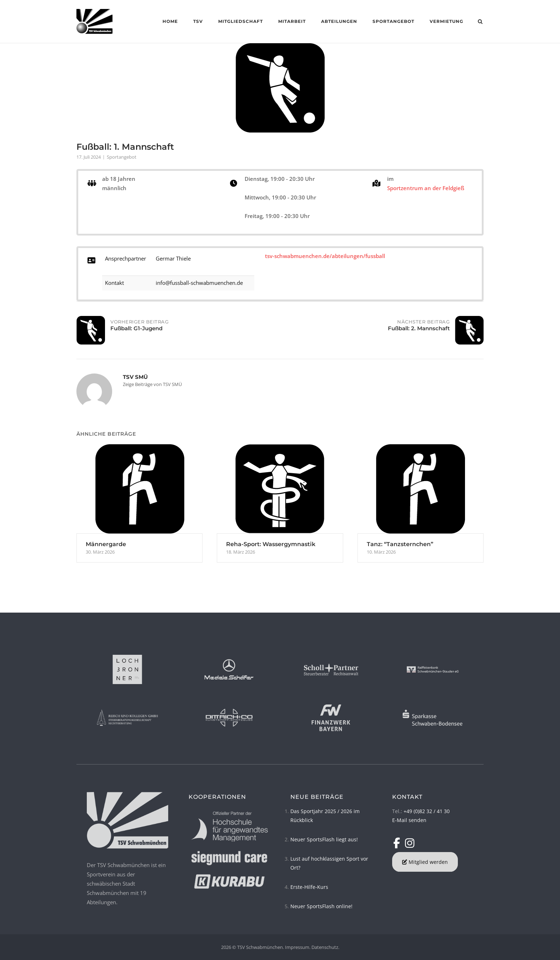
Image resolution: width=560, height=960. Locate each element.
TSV (198, 21)
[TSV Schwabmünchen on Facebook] (398, 843)
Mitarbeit (292, 21)
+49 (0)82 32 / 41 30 (427, 811)
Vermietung (446, 21)
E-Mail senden (409, 820)
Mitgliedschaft (240, 21)
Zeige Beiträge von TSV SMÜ (152, 384)
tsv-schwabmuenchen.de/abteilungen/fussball (325, 256)
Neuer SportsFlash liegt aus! (324, 839)
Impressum (297, 947)
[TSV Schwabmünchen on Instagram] (410, 843)
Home (170, 21)
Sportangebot (393, 21)
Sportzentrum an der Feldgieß (426, 188)
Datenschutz (325, 947)
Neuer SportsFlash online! (321, 906)
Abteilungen (339, 21)
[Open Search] (481, 22)
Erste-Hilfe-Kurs (309, 887)
